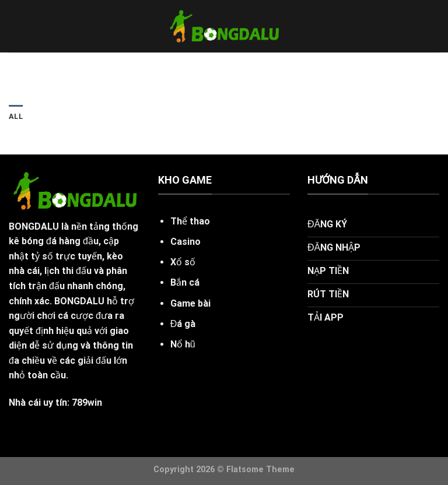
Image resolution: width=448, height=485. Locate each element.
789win (87, 403)
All (16, 116)
